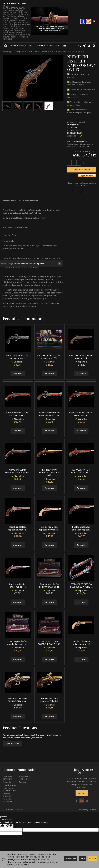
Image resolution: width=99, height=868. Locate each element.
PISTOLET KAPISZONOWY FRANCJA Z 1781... (50, 357)
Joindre (82, 793)
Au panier (18, 374)
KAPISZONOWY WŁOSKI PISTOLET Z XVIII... (18, 414)
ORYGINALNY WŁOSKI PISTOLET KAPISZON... (50, 414)
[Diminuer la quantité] (79, 163)
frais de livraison (16, 810)
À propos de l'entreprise (24, 778)
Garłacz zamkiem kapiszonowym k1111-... (50, 528)
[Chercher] (80, 46)
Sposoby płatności (7, 795)
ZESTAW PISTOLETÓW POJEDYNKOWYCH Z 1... (81, 586)
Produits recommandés (25, 319)
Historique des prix (77, 141)
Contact (23, 782)
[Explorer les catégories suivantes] (65, 46)
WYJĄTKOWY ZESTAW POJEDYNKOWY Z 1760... (50, 643)
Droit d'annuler (9, 785)
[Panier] (84, 46)
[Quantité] (74, 163)
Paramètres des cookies (8, 800)
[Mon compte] (89, 46)
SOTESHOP (92, 810)
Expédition (7, 782)
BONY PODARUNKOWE (21, 46)
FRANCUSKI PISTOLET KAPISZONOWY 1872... (81, 471)
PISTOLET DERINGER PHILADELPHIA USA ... (18, 700)
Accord (92, 859)
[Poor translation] (9, 826)
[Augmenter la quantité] (69, 163)
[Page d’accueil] (50, 21)
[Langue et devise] (94, 46)
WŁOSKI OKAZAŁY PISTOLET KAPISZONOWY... (18, 471)
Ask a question (12, 744)
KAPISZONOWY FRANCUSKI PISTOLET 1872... (50, 473)
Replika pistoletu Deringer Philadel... (50, 700)
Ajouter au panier (82, 170)
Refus (83, 859)
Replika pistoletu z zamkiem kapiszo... (81, 528)
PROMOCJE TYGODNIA (48, 46)
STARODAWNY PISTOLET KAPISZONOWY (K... (18, 357)
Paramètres (71, 859)
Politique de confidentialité (9, 789)
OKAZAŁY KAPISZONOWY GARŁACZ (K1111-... (81, 357)
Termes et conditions (7, 778)
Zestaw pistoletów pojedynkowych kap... (50, 586)
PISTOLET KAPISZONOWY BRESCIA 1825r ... (81, 414)
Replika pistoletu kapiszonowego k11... (18, 528)
